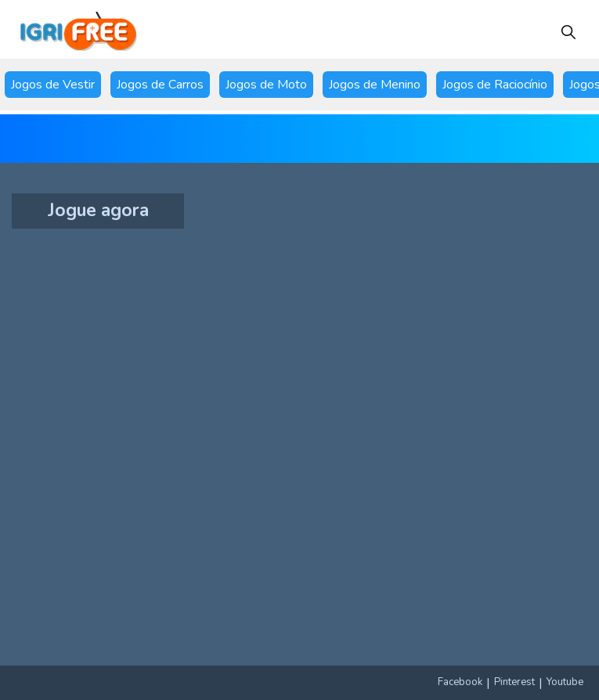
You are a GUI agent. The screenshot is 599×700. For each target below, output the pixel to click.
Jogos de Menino (375, 85)
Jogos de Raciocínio (495, 85)
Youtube (565, 682)
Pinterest (514, 682)
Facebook (460, 682)
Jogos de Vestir (53, 85)
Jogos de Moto (266, 85)
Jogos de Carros (160, 85)
